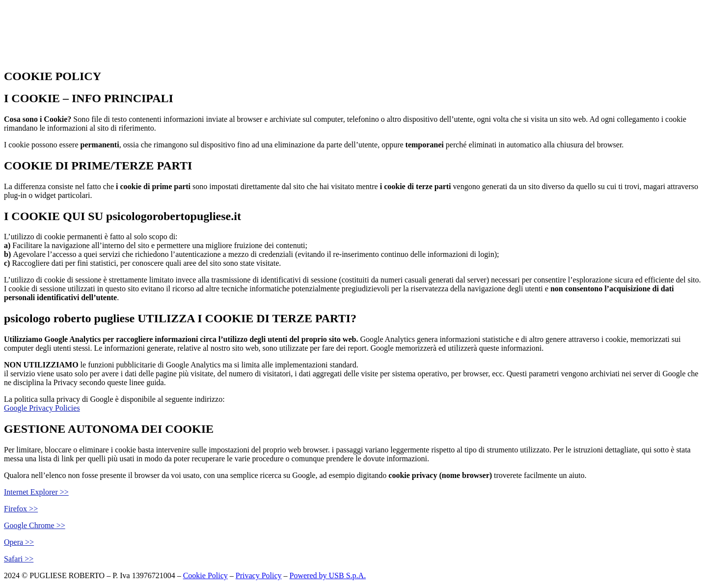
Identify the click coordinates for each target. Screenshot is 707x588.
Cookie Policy (205, 575)
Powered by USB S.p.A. (328, 575)
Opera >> (19, 542)
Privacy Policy (259, 575)
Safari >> (19, 559)
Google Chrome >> (35, 525)
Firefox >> (21, 509)
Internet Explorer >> (36, 492)
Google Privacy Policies (42, 408)
